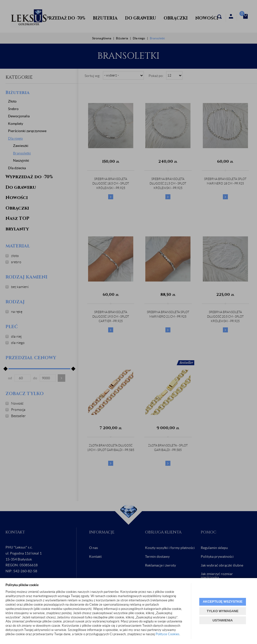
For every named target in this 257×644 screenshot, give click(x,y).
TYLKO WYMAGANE (223, 611)
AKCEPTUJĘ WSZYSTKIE (223, 602)
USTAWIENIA (223, 620)
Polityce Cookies (168, 634)
